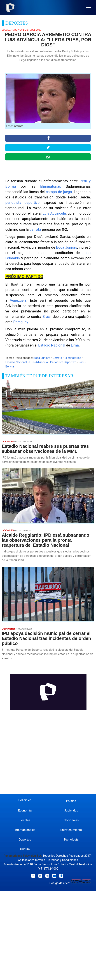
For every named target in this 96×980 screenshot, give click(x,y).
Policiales (25, 800)
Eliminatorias (51, 186)
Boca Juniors (67, 247)
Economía (25, 810)
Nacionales (71, 820)
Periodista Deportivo (63, 362)
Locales (25, 820)
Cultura (25, 849)
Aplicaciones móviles (31, 860)
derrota (35, 229)
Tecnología (71, 839)
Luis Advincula (39, 362)
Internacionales (25, 830)
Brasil (47, 317)
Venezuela (18, 300)
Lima (75, 345)
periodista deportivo (22, 203)
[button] (89, 8)
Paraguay (21, 322)
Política (71, 801)
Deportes (25, 839)
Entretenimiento (71, 830)
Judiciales (71, 810)
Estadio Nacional (52, 345)
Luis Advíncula (54, 213)
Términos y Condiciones (63, 860)
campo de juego (59, 192)
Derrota (57, 358)
